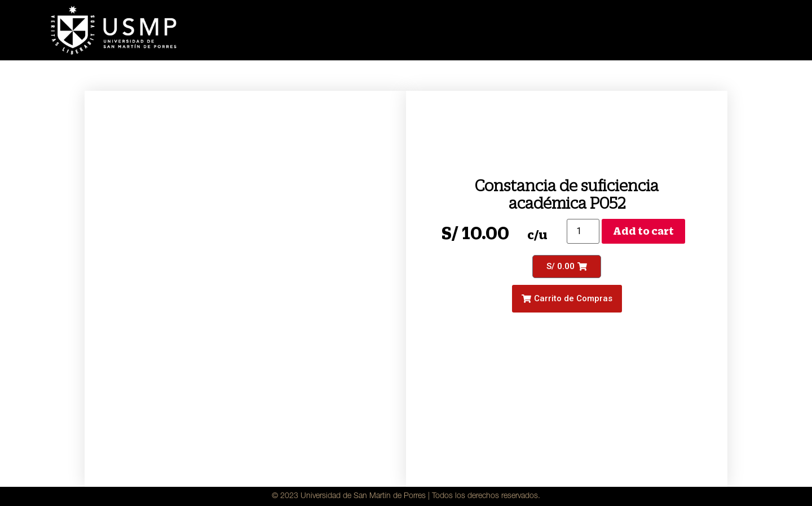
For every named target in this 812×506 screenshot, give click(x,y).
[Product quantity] (583, 232)
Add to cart (643, 231)
